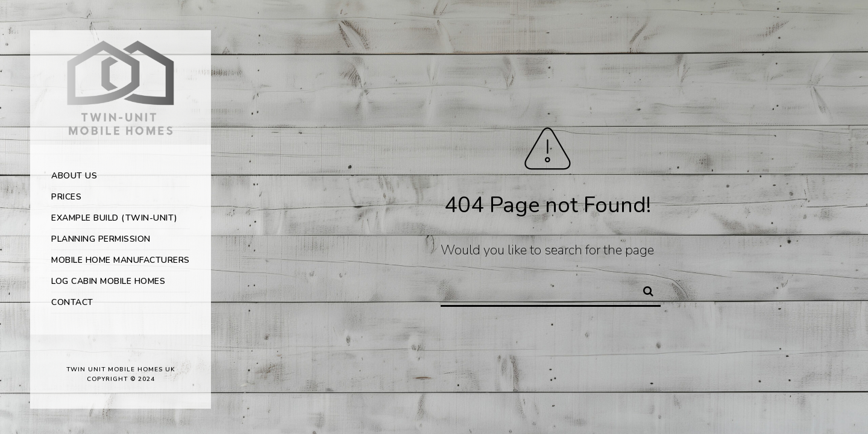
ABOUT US (74, 176)
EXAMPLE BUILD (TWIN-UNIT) (115, 218)
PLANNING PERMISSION (101, 239)
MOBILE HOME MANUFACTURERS (121, 260)
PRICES (66, 197)
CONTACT (72, 302)
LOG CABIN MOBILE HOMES (108, 281)
